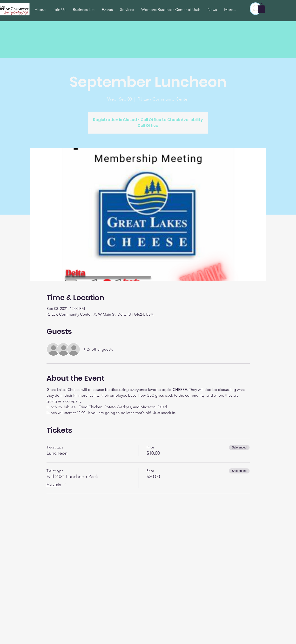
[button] (261, 8)
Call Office (148, 125)
